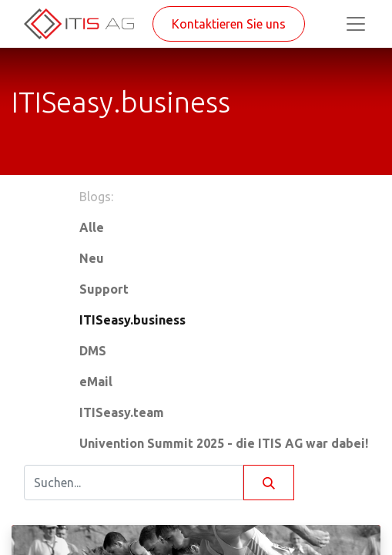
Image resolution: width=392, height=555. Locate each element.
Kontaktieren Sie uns (229, 24)
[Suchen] (269, 483)
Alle (92, 227)
